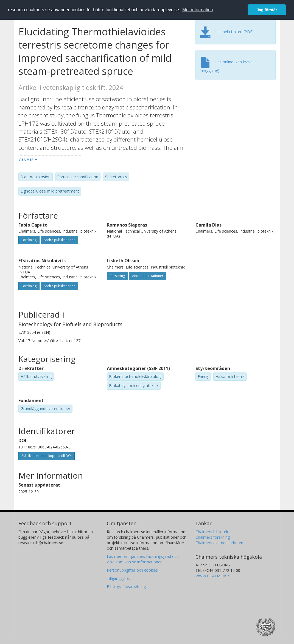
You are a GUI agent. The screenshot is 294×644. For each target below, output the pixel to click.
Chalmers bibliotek (212, 532)
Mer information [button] (198, 10)
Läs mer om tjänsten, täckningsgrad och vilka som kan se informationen (143, 559)
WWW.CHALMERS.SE (214, 576)
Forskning (29, 240)
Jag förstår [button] (267, 10)
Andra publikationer (59, 240)
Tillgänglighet (118, 578)
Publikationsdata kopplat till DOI (47, 456)
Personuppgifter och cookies (132, 570)
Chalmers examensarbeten (219, 543)
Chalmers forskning (213, 537)
